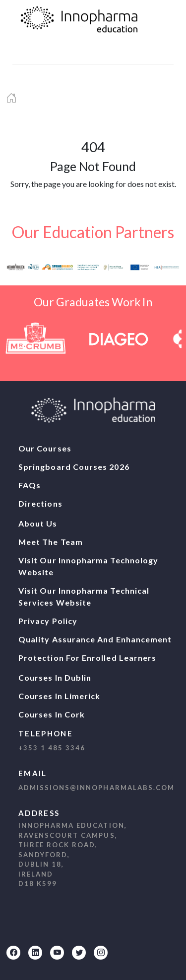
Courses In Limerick (59, 696)
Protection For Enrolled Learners (87, 658)
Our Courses (45, 448)
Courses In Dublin (55, 677)
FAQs (30, 485)
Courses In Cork (52, 714)
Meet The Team (51, 542)
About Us (38, 523)
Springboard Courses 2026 (74, 467)
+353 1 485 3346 (52, 748)
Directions (40, 503)
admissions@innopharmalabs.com (96, 788)
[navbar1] (33, 53)
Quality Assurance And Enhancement (95, 639)
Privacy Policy (48, 621)
